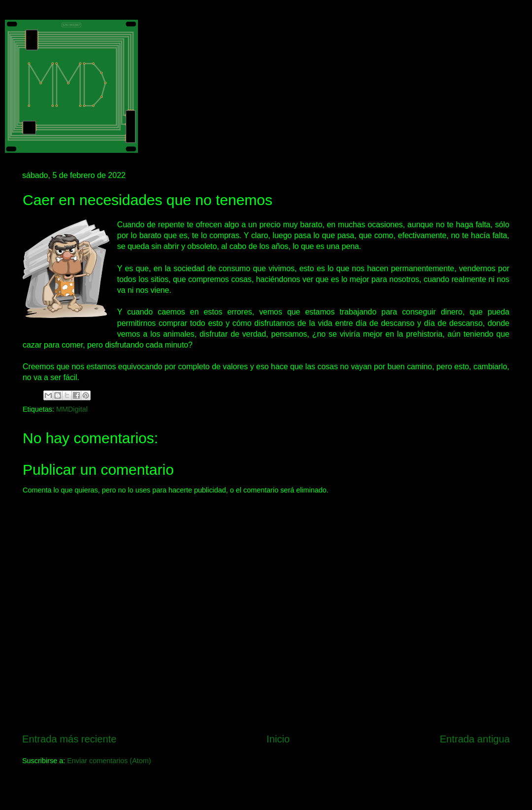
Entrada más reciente (69, 739)
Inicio (278, 739)
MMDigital (72, 409)
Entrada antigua (475, 739)
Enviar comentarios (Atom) (109, 761)
